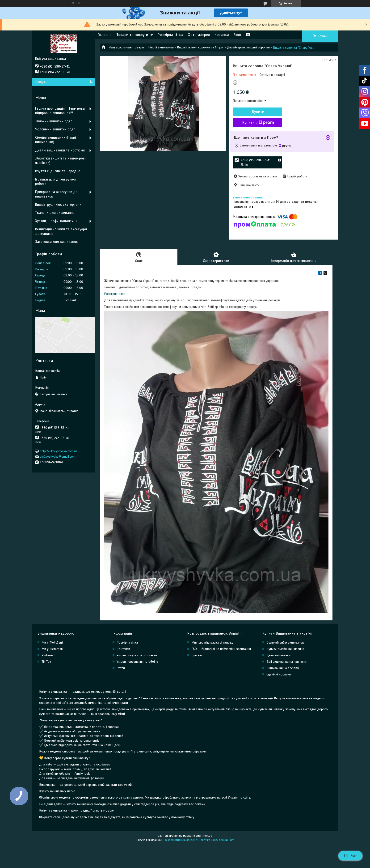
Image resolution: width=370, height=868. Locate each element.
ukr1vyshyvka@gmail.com (58, 457)
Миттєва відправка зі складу (212, 642)
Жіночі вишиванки (161, 47)
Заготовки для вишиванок (57, 242)
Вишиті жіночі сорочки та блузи (200, 47)
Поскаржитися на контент (180, 840)
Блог (238, 35)
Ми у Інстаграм (52, 649)
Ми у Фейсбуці (52, 642)
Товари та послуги (132, 35)
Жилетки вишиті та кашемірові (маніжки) (60, 161)
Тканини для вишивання (55, 213)
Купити (258, 112)
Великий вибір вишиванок (285, 642)
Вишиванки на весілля (283, 668)
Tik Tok (46, 662)
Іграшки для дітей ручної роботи (56, 182)
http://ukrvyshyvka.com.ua (59, 451)
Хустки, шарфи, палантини (56, 221)
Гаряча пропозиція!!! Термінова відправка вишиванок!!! (60, 111)
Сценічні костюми (279, 674)
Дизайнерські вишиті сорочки (248, 47)
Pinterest (48, 655)
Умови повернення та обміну (137, 662)
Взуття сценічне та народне (58, 171)
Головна (105, 35)
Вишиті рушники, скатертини (58, 205)
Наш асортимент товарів (126, 47)
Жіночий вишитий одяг (54, 121)
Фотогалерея (199, 35)
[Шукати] (91, 82)
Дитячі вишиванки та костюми (60, 150)
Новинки (222, 35)
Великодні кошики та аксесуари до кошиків (61, 231)
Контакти (123, 649)
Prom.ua (207, 836)
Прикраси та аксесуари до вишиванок (56, 194)
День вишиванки (278, 655)
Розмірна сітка (170, 35)
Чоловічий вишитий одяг (55, 129)
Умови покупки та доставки (137, 655)
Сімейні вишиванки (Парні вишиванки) (55, 140)
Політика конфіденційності (217, 840)
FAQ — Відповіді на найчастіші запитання (221, 649)
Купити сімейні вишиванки (285, 649)
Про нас (197, 655)
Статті (121, 668)
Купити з (258, 123)
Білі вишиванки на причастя (286, 662)
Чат (350, 856)
